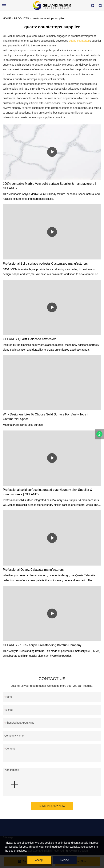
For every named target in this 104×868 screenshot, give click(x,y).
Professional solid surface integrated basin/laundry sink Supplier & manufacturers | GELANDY (48, 492)
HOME (7, 18)
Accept (39, 860)
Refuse (65, 860)
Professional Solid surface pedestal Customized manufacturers (45, 264)
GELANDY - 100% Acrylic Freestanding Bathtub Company (42, 645)
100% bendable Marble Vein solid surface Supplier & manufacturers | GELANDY (49, 186)
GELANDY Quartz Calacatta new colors (30, 339)
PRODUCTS (21, 18)
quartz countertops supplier (48, 18)
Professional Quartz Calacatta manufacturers (33, 570)
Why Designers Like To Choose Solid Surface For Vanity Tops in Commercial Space (46, 417)
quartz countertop (79, 41)
